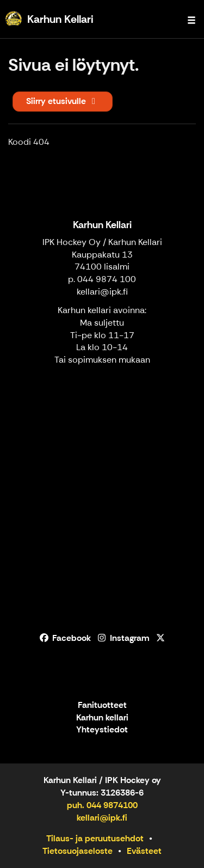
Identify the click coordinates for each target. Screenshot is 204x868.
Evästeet (144, 851)
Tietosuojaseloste (78, 851)
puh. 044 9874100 (102, 805)
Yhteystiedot (102, 730)
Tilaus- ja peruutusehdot (95, 838)
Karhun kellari (102, 718)
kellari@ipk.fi (102, 292)
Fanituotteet (102, 705)
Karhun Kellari (102, 225)
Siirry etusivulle (63, 101)
